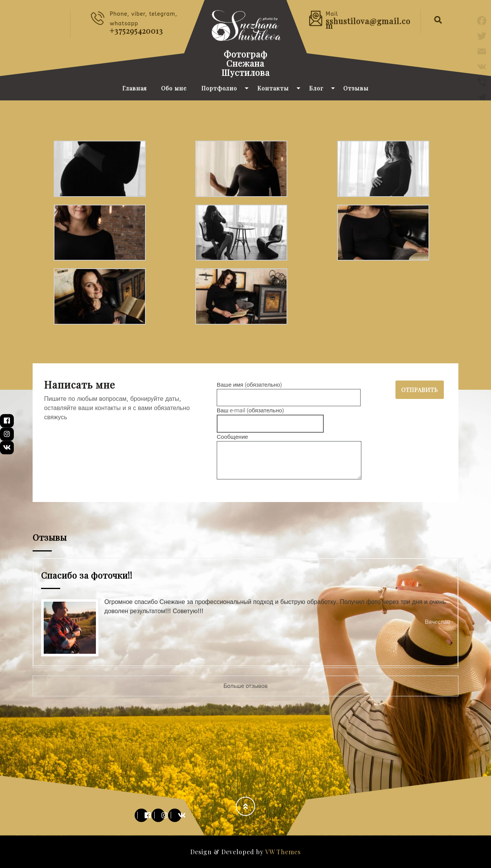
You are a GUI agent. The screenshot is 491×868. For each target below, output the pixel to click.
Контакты (273, 88)
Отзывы (356, 88)
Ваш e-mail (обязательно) (270, 417)
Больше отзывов (245, 686)
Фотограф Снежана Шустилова (245, 63)
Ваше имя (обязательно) (289, 391)
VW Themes (282, 852)
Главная (135, 88)
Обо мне (174, 88)
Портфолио (219, 88)
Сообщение (289, 457)
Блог (316, 88)
